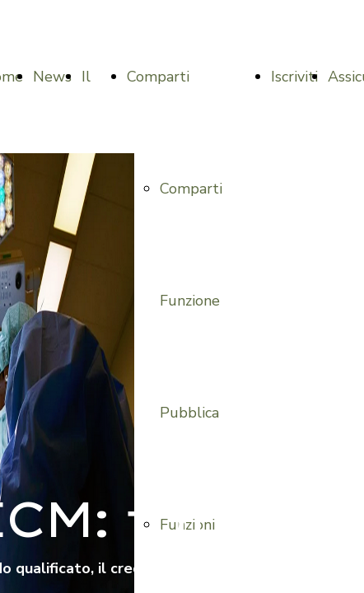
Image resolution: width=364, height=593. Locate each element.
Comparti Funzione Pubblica (191, 301)
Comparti (158, 77)
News (52, 77)
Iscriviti (294, 77)
